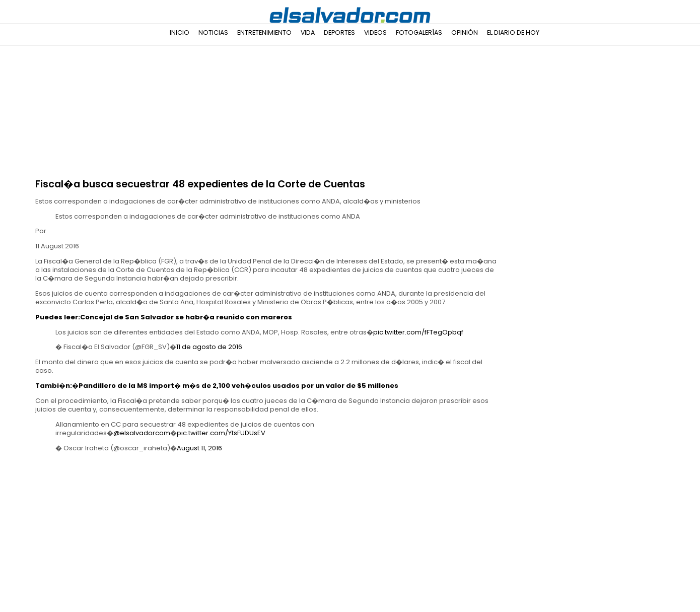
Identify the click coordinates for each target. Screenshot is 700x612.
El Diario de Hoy (513, 32)
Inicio (180, 32)
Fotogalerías (419, 32)
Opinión (465, 32)
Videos (375, 32)
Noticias (213, 32)
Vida (308, 32)
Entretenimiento (264, 32)
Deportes (339, 32)
